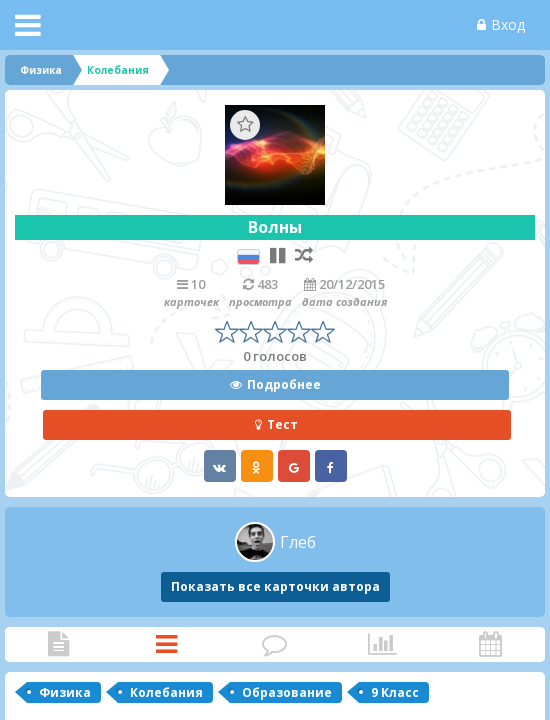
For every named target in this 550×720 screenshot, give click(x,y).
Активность (490, 644)
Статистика (382, 644)
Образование (287, 692)
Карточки (166, 644)
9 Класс (395, 692)
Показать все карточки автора (275, 586)
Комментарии (274, 644)
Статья (58, 644)
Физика (65, 692)
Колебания (166, 692)
